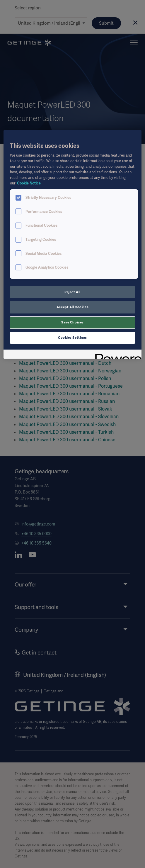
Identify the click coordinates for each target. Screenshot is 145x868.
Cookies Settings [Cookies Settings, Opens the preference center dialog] (72, 338)
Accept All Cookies (72, 307)
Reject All (72, 292)
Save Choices (72, 322)
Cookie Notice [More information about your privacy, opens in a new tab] (29, 183)
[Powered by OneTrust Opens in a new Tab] (116, 355)
